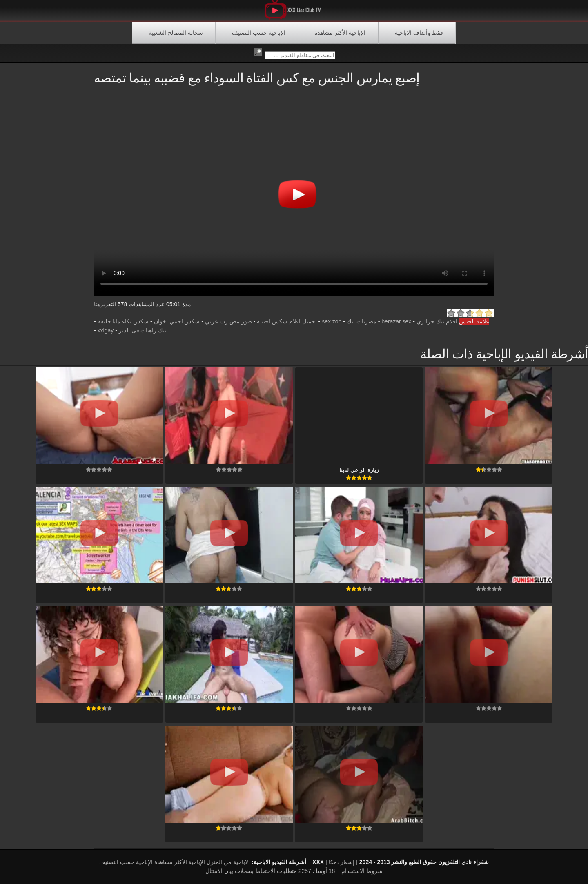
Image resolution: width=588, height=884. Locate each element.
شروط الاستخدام (362, 871)
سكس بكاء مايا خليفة (123, 321)
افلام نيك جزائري (437, 321)
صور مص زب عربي (228, 321)
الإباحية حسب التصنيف (259, 33)
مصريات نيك (362, 321)
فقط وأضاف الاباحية (419, 33)
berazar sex (396, 321)
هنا (97, 304)
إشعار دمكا (342, 862)
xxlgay (106, 330)
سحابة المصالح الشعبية (176, 33)
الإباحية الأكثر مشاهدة (340, 33)
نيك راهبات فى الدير (143, 330)
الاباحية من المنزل (228, 862)
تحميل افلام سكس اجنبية (287, 321)
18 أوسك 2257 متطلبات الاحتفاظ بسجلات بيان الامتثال (270, 871)
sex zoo (332, 321)
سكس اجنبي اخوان (177, 321)
